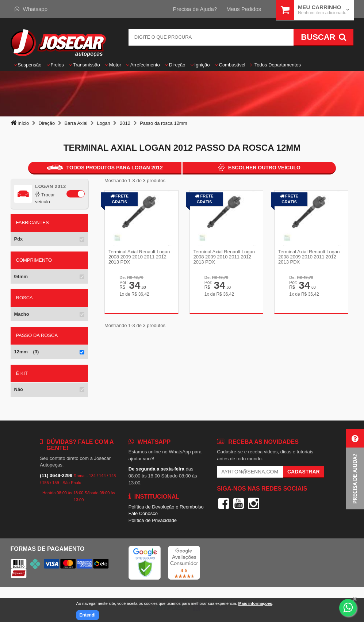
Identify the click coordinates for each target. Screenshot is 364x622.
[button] (355, 470)
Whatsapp (31, 9)
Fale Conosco (143, 513)
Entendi (88, 615)
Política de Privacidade (153, 520)
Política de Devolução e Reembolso (166, 507)
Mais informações (255, 603)
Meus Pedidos (244, 9)
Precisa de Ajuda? (195, 9)
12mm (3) (27, 352)
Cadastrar (304, 472)
